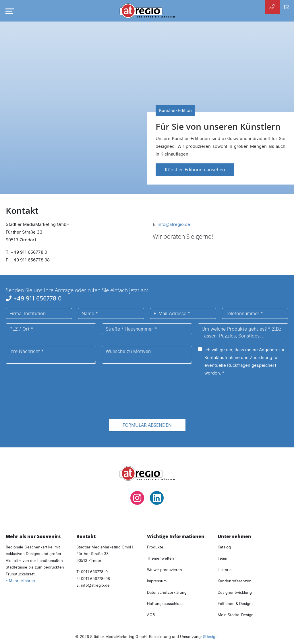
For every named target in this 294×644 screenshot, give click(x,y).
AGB (151, 615)
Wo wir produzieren (165, 570)
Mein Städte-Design (236, 615)
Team (222, 558)
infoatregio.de (174, 224)
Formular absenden (147, 425)
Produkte (155, 547)
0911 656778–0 (94, 572)
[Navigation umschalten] (9, 11)
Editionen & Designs (236, 604)
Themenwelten (160, 558)
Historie (225, 570)
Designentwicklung (235, 592)
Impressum (157, 581)
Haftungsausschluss (165, 604)
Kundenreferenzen (235, 581)
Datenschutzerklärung (167, 592)
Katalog (224, 547)
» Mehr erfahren (20, 581)
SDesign (210, 637)
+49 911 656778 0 (34, 298)
